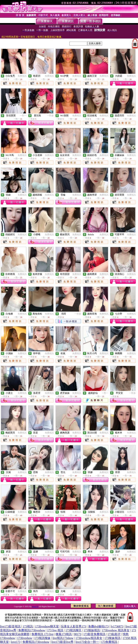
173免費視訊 (109, 642)
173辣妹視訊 (92, 630)
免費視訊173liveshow (32, 630)
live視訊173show (63, 638)
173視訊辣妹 (42, 638)
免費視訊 (22, 76)
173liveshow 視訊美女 (116, 630)
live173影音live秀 (62, 642)
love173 (16, 642)
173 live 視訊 (55, 630)
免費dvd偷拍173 (98, 626)
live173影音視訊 (10, 626)
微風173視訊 (64, 634)
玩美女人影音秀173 (73, 626)
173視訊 (28, 626)
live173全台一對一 (87, 642)
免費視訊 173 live (43, 634)
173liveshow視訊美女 (89, 638)
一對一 (23, 116)
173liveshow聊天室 (47, 626)
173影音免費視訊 (94, 634)
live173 (35, 606)
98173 (78, 634)
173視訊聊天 (73, 630)
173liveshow (25, 638)
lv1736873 (117, 626)
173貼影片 (114, 634)
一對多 (50, 116)
